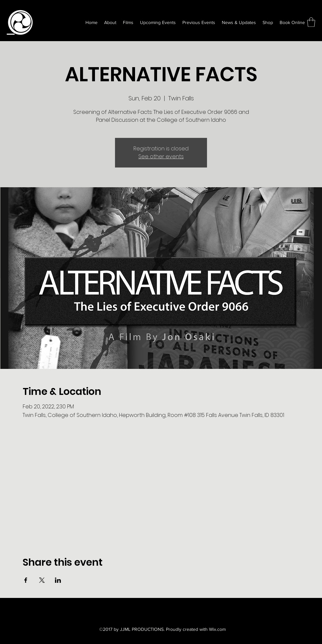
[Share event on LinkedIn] (58, 580)
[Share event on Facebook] (26, 580)
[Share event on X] (42, 580)
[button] (311, 22)
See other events (161, 156)
